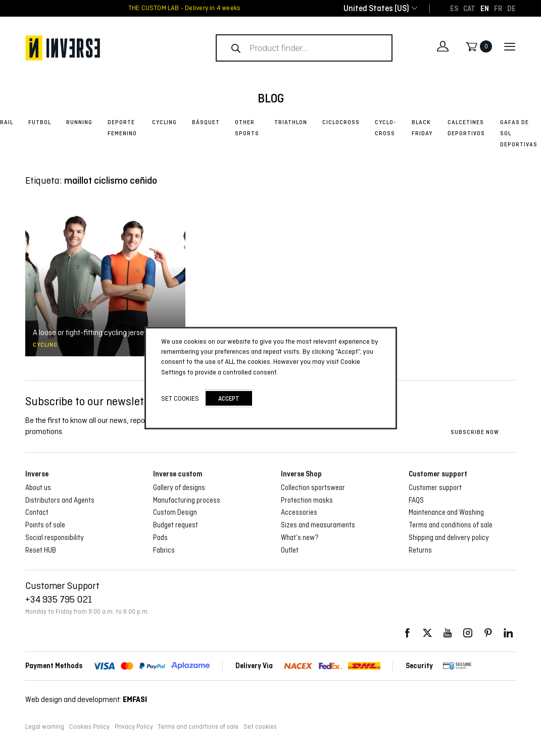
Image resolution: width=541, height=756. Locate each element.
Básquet (206, 122)
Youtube (448, 633)
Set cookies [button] (260, 727)
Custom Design (175, 512)
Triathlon (291, 122)
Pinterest (488, 633)
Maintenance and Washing (446, 512)
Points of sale (45, 525)
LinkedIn (508, 633)
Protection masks (307, 500)
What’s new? (300, 537)
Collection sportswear (313, 488)
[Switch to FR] (498, 8)
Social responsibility (55, 537)
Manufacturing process (187, 500)
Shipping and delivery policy (449, 537)
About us (38, 488)
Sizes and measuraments (318, 525)
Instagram (468, 633)
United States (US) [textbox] (376, 8)
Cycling (164, 122)
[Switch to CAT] (469, 8)
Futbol (40, 122)
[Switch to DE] (511, 8)
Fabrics (164, 550)
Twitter (427, 633)
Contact (37, 512)
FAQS (416, 500)
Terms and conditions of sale (451, 525)
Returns (420, 550)
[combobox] (376, 8)
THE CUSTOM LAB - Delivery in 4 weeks (185, 8)
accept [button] (229, 398)
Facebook (407, 633)
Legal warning (45, 727)
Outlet (290, 550)
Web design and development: (86, 699)
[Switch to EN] (485, 8)
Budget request (176, 525)
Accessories (299, 512)
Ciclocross (341, 122)
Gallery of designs (179, 488)
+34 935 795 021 (59, 599)
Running (79, 122)
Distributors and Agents (60, 500)
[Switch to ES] (454, 8)
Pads (160, 537)
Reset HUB (41, 550)
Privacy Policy (134, 727)
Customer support (435, 488)
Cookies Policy (89, 727)
